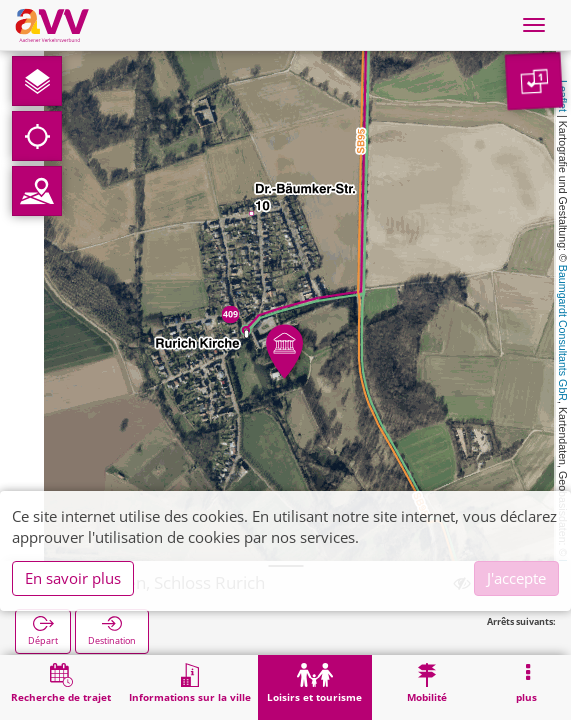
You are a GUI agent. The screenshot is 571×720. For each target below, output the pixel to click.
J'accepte (516, 578)
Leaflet (563, 96)
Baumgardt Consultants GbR (563, 333)
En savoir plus (73, 578)
